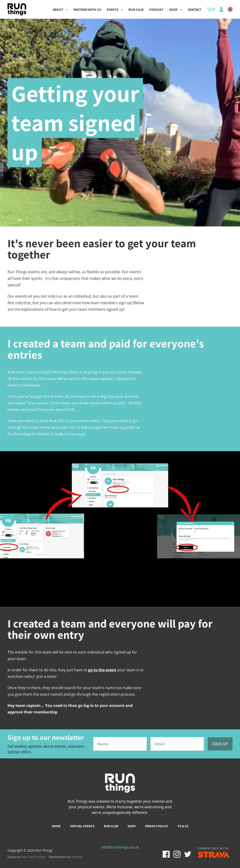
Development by (65, 857)
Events (115, 9)
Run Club (136, 9)
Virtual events (82, 826)
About (60, 9)
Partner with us (87, 9)
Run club (111, 826)
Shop (176, 9)
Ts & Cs (183, 826)
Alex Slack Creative (34, 857)
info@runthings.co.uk (120, 847)
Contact (195, 9)
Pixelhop (77, 857)
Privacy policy (157, 826)
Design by (27, 857)
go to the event (102, 670)
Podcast (156, 9)
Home (56, 826)
